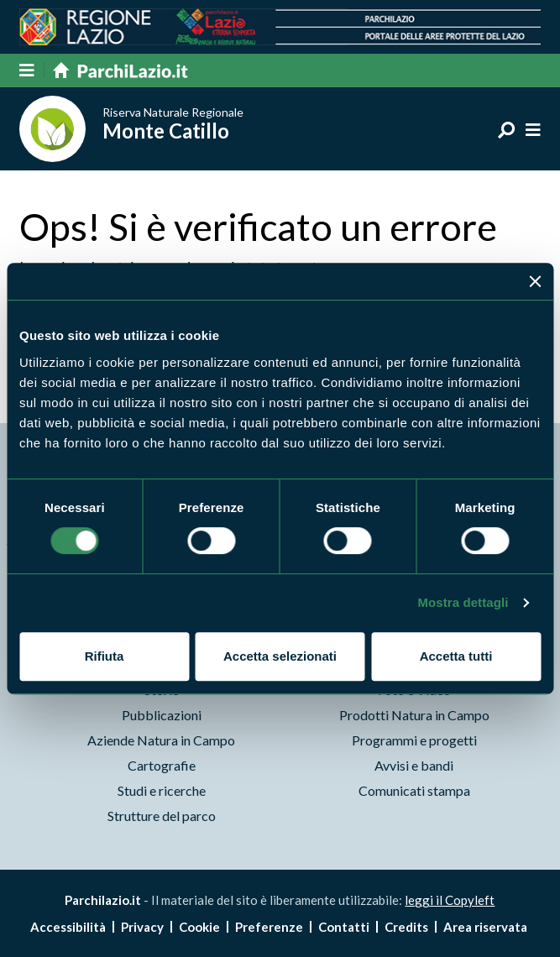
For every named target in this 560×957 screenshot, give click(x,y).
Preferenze (269, 927)
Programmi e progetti (414, 740)
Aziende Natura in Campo (161, 740)
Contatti (344, 927)
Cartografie (162, 765)
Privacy (142, 927)
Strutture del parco (162, 816)
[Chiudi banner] (535, 281)
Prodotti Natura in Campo (414, 715)
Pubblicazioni (162, 715)
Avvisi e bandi (414, 765)
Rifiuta (105, 656)
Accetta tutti (456, 656)
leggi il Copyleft (450, 900)
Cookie (199, 927)
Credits (406, 927)
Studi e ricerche (162, 790)
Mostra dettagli (463, 602)
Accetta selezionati (280, 656)
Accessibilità (68, 927)
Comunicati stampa (414, 790)
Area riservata (485, 927)
